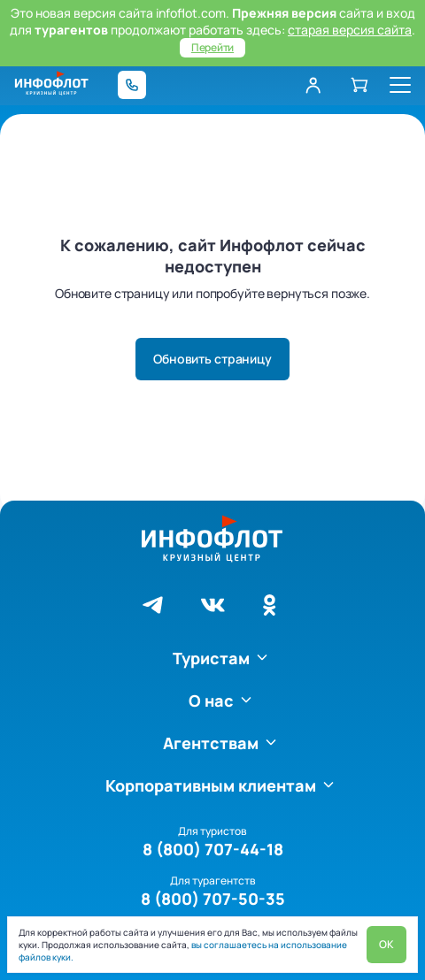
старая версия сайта (350, 30)
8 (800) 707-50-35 (213, 899)
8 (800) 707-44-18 (213, 849)
